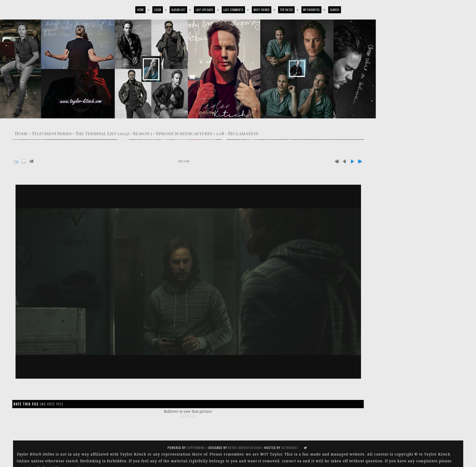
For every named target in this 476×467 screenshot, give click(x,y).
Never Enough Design (244, 448)
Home (140, 10)
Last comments (233, 10)
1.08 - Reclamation (237, 133)
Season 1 (143, 133)
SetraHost (290, 448)
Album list (178, 10)
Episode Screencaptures (184, 133)
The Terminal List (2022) (102, 133)
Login (158, 10)
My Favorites (311, 10)
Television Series (52, 133)
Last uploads (204, 10)
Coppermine (196, 448)
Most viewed (262, 10)
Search (335, 10)
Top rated (286, 10)
